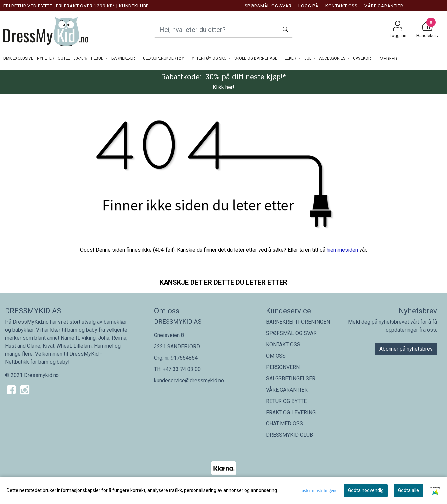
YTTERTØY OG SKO (210, 58)
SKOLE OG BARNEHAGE (256, 58)
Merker (389, 59)
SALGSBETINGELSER (291, 378)
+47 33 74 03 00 (182, 369)
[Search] (224, 30)
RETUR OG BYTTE (286, 401)
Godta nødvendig (366, 490)
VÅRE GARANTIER (384, 6)
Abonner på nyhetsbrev (406, 349)
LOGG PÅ (309, 6)
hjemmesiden (342, 250)
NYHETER (46, 58)
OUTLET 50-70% (72, 58)
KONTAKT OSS (341, 6)
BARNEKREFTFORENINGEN (298, 322)
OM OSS (276, 356)
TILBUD (98, 58)
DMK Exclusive (18, 58)
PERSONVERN (283, 367)
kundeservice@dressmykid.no (189, 380)
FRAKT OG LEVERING (291, 412)
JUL (308, 58)
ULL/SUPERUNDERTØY (164, 58)
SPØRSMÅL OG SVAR (268, 6)
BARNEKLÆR (124, 58)
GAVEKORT (363, 58)
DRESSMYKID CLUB (289, 435)
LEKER (291, 58)
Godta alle (409, 490)
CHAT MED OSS (284, 424)
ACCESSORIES (333, 58)
